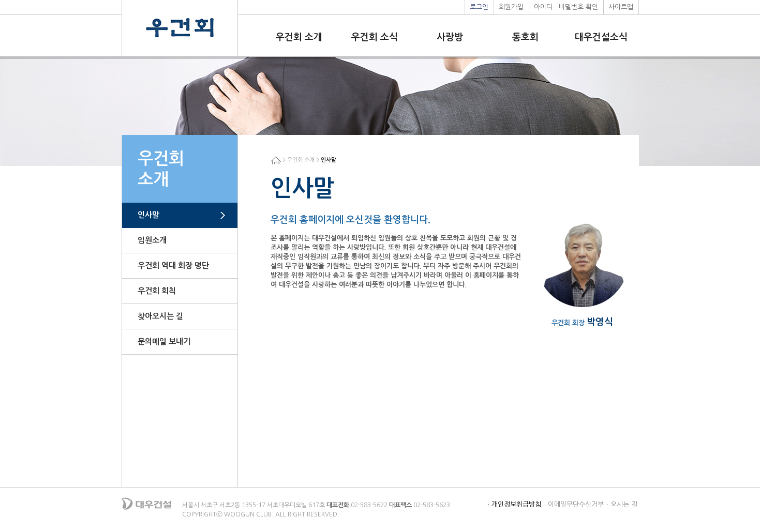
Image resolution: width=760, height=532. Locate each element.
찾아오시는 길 (160, 316)
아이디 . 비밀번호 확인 (566, 7)
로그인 (479, 7)
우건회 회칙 (157, 291)
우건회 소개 (299, 37)
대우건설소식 (601, 37)
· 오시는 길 (622, 504)
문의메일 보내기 (164, 341)
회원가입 (511, 7)
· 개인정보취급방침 (515, 504)
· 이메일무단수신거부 (574, 504)
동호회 (525, 37)
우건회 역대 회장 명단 (173, 265)
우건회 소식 (375, 37)
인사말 (148, 215)
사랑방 (450, 37)
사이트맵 (621, 7)
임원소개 (152, 240)
